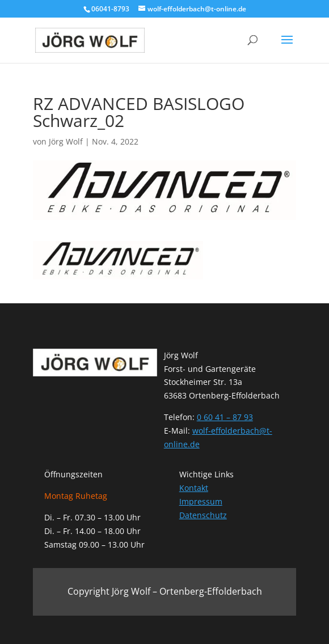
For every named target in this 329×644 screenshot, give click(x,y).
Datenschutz (203, 515)
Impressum (201, 501)
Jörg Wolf (66, 141)
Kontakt (194, 488)
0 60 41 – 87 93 (225, 417)
